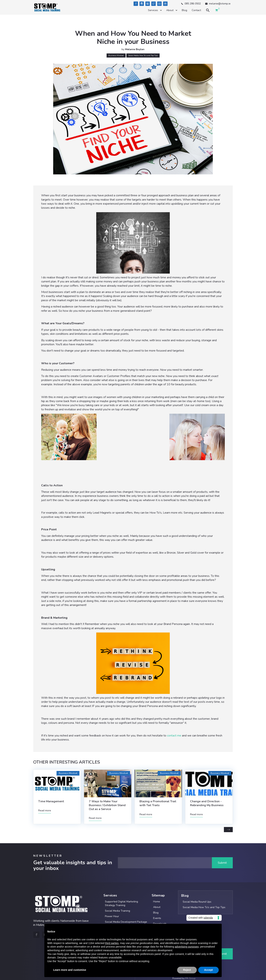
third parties (112, 943)
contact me (174, 736)
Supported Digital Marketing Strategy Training (121, 903)
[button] (155, 10)
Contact (196, 10)
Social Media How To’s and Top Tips (204, 907)
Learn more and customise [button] (70, 970)
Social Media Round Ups (197, 902)
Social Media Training (117, 911)
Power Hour (112, 916)
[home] (47, 7)
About (157, 907)
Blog (184, 10)
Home (157, 902)
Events (157, 918)
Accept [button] (208, 970)
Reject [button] (187, 970)
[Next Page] (228, 830)
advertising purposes (187, 947)
